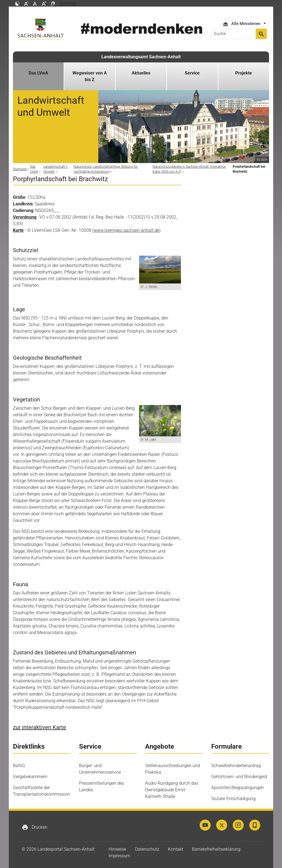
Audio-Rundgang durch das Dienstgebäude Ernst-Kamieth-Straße (172, 790)
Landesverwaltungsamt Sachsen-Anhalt (141, 57)
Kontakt (176, 849)
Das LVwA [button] (38, 73)
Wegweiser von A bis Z (90, 76)
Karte (18, 230)
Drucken (35, 827)
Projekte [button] (244, 73)
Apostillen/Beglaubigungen (238, 788)
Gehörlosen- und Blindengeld (239, 777)
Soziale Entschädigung (233, 799)
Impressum (119, 856)
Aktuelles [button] (141, 73)
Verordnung (25, 217)
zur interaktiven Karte (40, 727)
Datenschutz (147, 849)
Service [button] (192, 73)
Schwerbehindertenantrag (236, 766)
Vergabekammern (30, 777)
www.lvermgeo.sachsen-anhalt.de (126, 230)
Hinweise (117, 849)
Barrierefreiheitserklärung (216, 849)
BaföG (19, 766)
